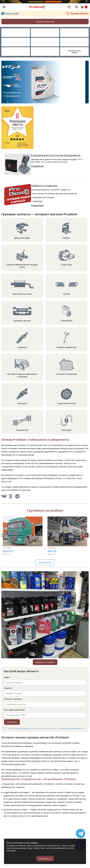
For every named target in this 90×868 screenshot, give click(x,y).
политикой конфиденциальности (71, 728)
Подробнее (37, 166)
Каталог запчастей (45, 21)
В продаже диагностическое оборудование (56, 155)
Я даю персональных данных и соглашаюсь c (45, 728)
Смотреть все (45, 562)
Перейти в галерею (45, 662)
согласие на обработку (21, 728)
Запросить (12, 722)
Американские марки (74, 52)
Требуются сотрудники (44, 185)
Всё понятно (45, 859)
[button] (87, 535)
